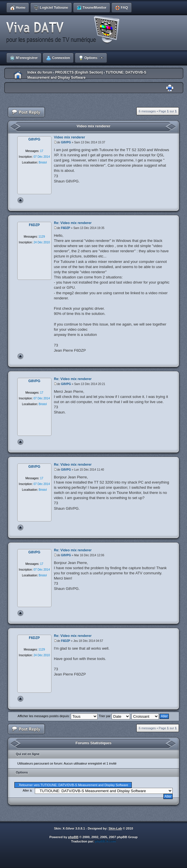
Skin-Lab (115, 828)
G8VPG (66, 142)
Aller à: (28, 790)
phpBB (73, 837)
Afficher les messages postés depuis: (57, 716)
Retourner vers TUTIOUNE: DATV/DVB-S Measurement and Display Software (73, 785)
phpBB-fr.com (105, 841)
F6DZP (66, 228)
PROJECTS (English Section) (79, 72)
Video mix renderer (93, 126)
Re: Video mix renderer (73, 223)
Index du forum (40, 72)
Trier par (114, 716)
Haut (20, 200)
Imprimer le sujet (170, 88)
